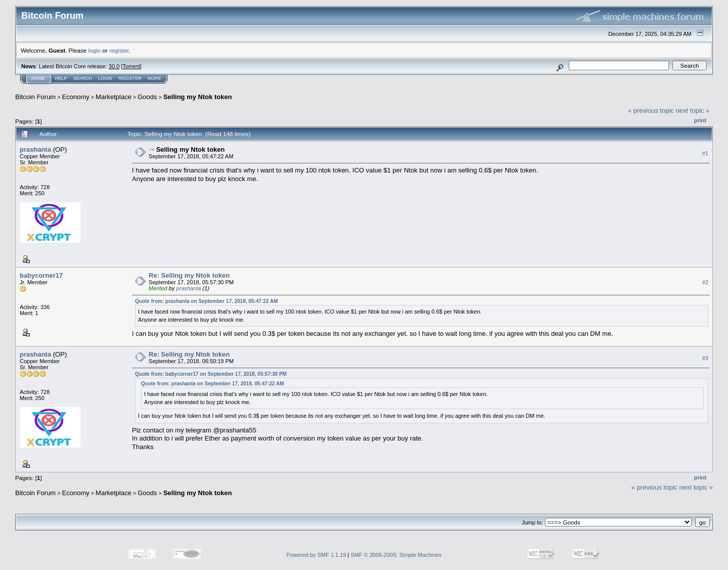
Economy (76, 97)
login (95, 50)
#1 (705, 153)
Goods (147, 97)
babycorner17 (41, 275)
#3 (705, 358)
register (119, 50)
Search (83, 78)
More (154, 78)
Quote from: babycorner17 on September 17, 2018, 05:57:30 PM (211, 374)
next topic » (693, 111)
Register (130, 78)
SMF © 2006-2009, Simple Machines (396, 555)
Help (61, 78)
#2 (705, 282)
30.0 (114, 66)
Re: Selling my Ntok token (189, 275)
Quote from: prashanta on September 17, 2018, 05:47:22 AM (207, 301)
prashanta (35, 149)
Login (105, 78)
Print (700, 120)
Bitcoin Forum (35, 97)
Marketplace (113, 97)
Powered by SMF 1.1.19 (316, 555)
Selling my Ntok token (198, 97)
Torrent (131, 66)
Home (38, 78)
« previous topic (651, 111)
